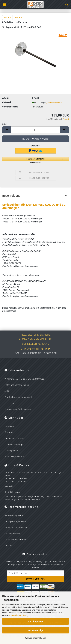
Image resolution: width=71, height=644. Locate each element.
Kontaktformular (12, 492)
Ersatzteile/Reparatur (15, 457)
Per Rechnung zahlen (14, 515)
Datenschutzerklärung (19, 615)
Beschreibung (11, 196)
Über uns (9, 433)
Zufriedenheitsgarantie (15, 540)
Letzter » (18, 17)
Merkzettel (9, 486)
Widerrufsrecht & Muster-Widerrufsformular (25, 379)
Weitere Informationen (36, 638)
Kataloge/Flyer (11, 451)
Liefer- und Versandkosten (17, 385)
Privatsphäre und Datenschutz (19, 397)
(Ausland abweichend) (54, 103)
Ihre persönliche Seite (14, 439)
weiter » (7, 17)
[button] (7, 130)
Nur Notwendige (35, 630)
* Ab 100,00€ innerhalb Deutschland (36, 353)
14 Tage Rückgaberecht (15, 521)
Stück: (5, 124)
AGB (7, 391)
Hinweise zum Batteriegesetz (18, 409)
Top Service (10, 546)
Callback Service (12, 534)
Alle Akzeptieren (35, 621)
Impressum (10, 403)
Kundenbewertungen (14, 445)
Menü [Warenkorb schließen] (5, 5)
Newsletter (10, 427)
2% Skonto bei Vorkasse (16, 528)
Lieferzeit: (7, 102)
